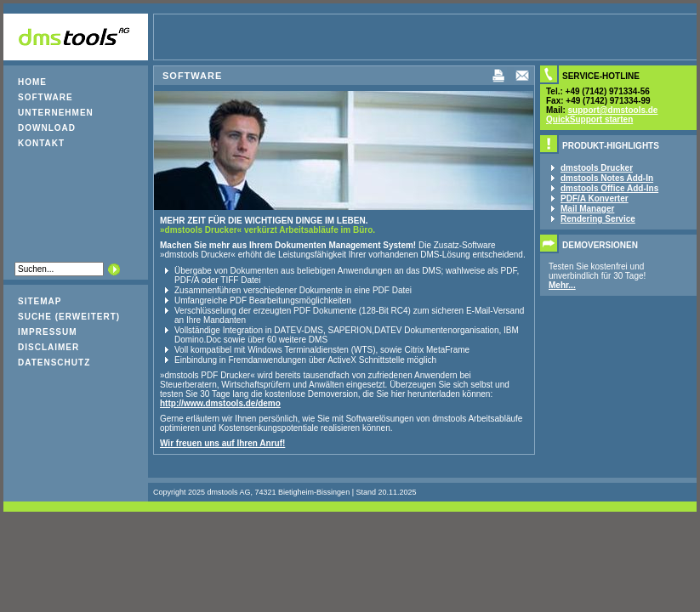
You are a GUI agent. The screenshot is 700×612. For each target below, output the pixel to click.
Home (32, 82)
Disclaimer (48, 347)
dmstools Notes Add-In (607, 178)
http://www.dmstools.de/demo (220, 403)
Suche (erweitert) (69, 317)
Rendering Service (598, 219)
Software (46, 97)
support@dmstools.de (613, 110)
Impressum (48, 332)
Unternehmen (56, 113)
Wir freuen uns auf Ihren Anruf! (222, 443)
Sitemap (40, 301)
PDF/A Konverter (595, 198)
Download (47, 128)
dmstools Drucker (597, 168)
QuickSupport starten (589, 119)
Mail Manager (587, 209)
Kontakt (41, 143)
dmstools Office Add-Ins (609, 188)
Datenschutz (54, 363)
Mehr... (562, 285)
